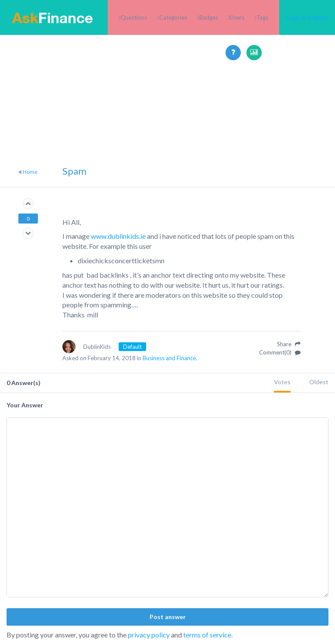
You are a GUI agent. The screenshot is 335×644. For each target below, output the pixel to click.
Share (289, 344)
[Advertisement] (167, 121)
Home (30, 172)
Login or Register (307, 17)
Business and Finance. (170, 358)
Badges (209, 17)
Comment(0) (280, 352)
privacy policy (149, 635)
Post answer (168, 617)
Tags (262, 17)
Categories (173, 17)
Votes (282, 382)
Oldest (319, 382)
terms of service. (208, 635)
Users (237, 17)
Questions (134, 17)
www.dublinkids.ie (118, 236)
